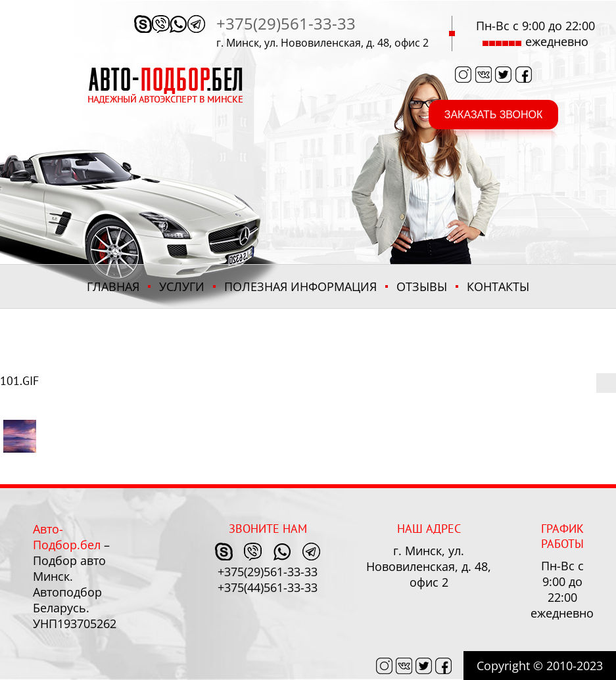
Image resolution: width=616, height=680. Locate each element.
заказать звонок (494, 115)
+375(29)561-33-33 (286, 23)
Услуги (182, 286)
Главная (113, 286)
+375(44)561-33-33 (268, 587)
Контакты (498, 286)
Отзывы (422, 286)
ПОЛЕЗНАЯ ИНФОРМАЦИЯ (300, 286)
